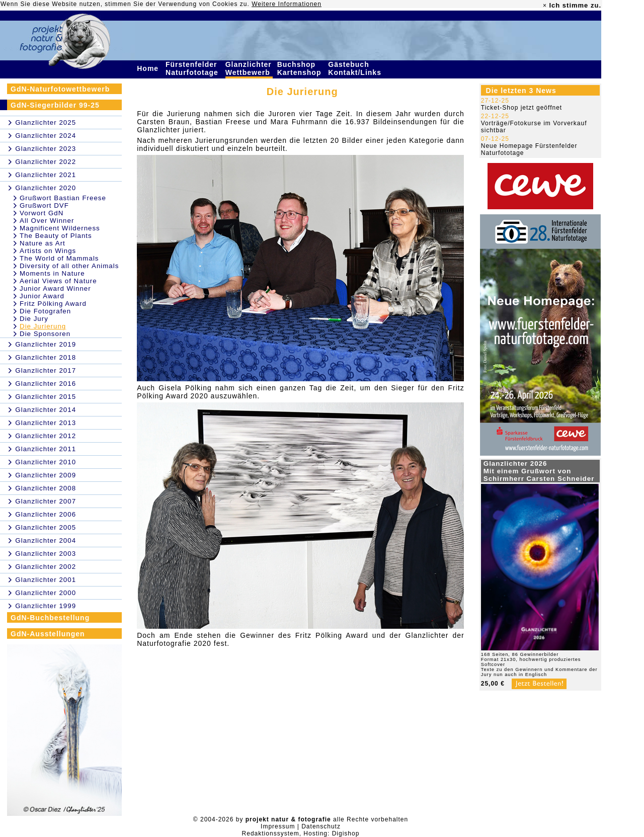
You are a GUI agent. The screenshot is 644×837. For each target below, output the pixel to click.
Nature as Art (43, 243)
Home (149, 68)
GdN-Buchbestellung (50, 618)
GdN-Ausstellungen (48, 634)
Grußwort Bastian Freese (63, 198)
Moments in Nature (52, 273)
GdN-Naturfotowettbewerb (60, 89)
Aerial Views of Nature (58, 281)
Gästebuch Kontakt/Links (356, 68)
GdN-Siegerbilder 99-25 (55, 105)
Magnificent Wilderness (60, 228)
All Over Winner (47, 221)
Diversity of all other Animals (69, 266)
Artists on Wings (48, 251)
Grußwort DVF (44, 205)
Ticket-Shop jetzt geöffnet (521, 108)
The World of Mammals (59, 258)
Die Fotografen (45, 311)
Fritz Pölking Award (53, 304)
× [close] (545, 6)
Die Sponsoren (45, 334)
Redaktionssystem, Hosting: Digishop (301, 833)
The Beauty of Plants (56, 236)
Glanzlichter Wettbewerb (249, 68)
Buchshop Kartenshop (301, 68)
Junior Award (42, 296)
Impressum (278, 826)
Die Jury (34, 319)
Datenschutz (321, 826)
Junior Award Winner (55, 288)
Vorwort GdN (42, 213)
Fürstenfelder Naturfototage (193, 68)
